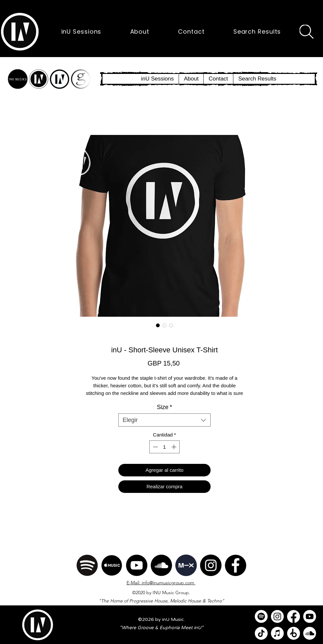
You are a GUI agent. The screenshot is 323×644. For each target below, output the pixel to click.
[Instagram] (211, 565)
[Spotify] (87, 565)
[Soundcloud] (310, 633)
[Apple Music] (112, 565)
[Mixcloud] (186, 565)
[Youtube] (310, 616)
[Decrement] (155, 447)
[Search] (307, 32)
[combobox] (164, 420)
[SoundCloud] (161, 565)
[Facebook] (235, 565)
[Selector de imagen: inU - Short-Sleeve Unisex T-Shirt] (158, 325)
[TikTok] (261, 633)
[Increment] (175, 447)
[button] (20, 32)
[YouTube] (137, 565)
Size (164, 407)
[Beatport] (294, 633)
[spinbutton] (165, 447)
